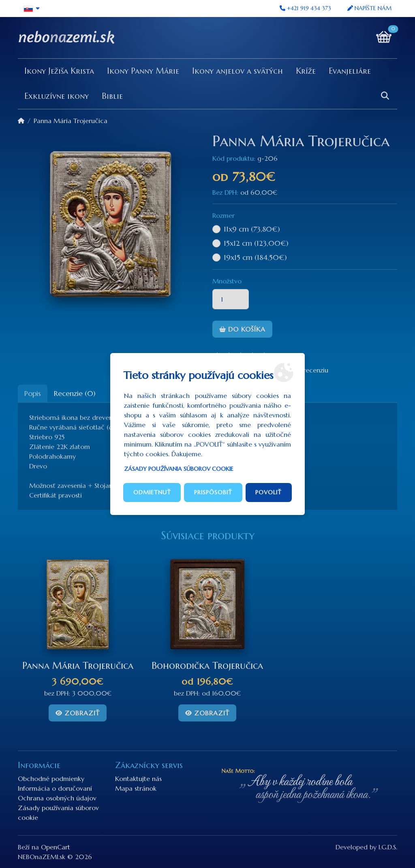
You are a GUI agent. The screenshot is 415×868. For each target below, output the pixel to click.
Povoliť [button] (268, 492)
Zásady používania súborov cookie (179, 469)
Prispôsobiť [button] (213, 492)
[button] (32, 9)
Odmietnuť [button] (152, 492)
